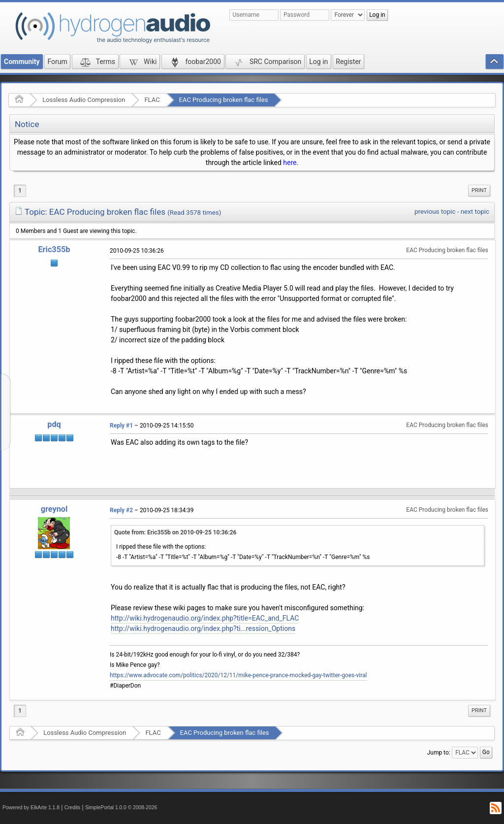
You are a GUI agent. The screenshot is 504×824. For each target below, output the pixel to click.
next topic (475, 212)
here (290, 163)
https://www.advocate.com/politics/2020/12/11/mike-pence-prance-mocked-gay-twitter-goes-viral (238, 675)
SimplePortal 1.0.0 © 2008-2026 (121, 808)
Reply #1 (121, 426)
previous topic (435, 212)
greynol (54, 509)
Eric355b (54, 249)
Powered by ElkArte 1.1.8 (31, 808)
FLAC (152, 100)
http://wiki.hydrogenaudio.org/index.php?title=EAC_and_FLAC (205, 618)
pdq (54, 424)
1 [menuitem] (20, 191)
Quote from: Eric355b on (175, 532)
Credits (73, 808)
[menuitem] (479, 191)
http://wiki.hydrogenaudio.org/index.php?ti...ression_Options (203, 628)
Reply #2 (121, 510)
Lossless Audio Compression (84, 100)
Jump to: (439, 753)
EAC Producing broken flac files (224, 100)
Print (479, 190)
